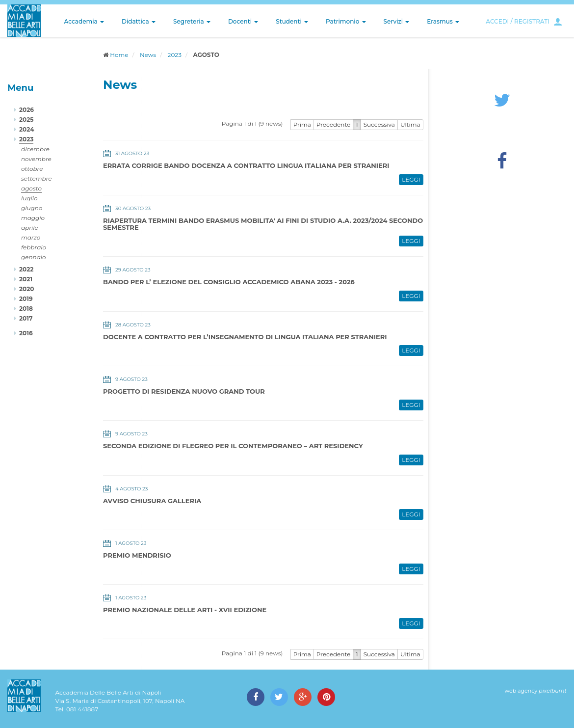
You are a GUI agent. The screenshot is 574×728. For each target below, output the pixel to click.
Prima (302, 124)
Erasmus (443, 21)
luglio (29, 198)
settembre (37, 178)
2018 (26, 309)
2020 (26, 289)
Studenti (292, 21)
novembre (36, 159)
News (148, 55)
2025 (26, 120)
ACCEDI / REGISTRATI (518, 21)
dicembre (35, 149)
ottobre (32, 169)
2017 (26, 318)
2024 (26, 129)
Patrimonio (346, 21)
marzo (31, 237)
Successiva (379, 124)
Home (119, 55)
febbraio (34, 247)
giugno (32, 208)
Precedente (334, 124)
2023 (175, 55)
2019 (26, 299)
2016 (26, 333)
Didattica (139, 21)
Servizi (397, 21)
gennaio (34, 257)
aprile (30, 228)
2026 (26, 110)
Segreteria (192, 21)
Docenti (243, 21)
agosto (31, 188)
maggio (33, 218)
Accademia (84, 21)
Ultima (410, 124)
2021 (26, 279)
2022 (26, 269)
